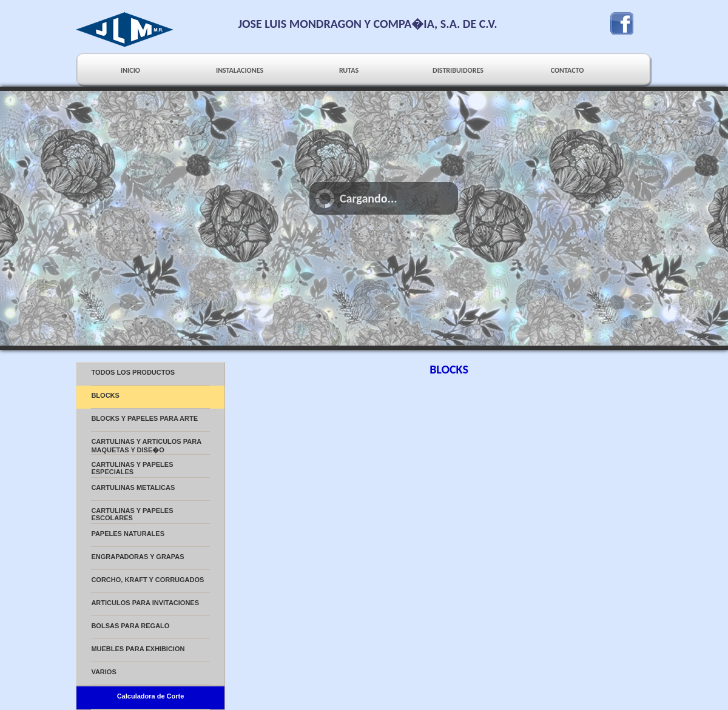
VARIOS (103, 672)
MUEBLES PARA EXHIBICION (138, 649)
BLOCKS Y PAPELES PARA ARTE (144, 418)
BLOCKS (105, 395)
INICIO (130, 70)
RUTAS (349, 70)
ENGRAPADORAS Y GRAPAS (137, 557)
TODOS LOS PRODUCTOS (133, 372)
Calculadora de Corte (151, 696)
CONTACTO (568, 70)
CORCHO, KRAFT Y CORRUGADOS (147, 580)
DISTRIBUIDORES (458, 70)
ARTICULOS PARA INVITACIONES (145, 603)
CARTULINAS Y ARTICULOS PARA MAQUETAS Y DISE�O (146, 446)
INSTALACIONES (240, 70)
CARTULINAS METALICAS (133, 487)
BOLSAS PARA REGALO (130, 626)
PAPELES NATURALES (128, 534)
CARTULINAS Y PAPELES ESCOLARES (132, 514)
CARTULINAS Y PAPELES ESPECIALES (132, 468)
